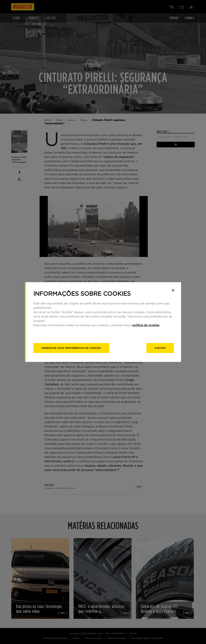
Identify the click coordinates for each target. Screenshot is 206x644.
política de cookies (146, 325)
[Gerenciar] (71, 348)
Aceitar (160, 348)
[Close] (173, 290)
